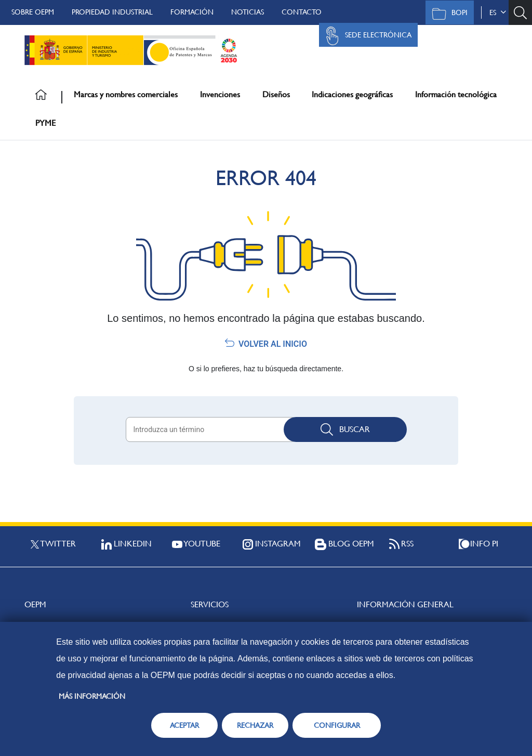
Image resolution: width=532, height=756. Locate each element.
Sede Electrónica (366, 36)
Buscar (345, 429)
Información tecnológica (456, 94)
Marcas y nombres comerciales (126, 94)
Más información (92, 696)
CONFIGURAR (337, 725)
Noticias (248, 12)
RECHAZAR (255, 725)
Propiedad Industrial (112, 12)
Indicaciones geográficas (352, 94)
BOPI (447, 14)
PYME (45, 123)
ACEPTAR (184, 725)
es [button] (498, 12)
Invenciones (220, 94)
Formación (192, 12)
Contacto (302, 12)
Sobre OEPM (33, 12)
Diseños (276, 94)
